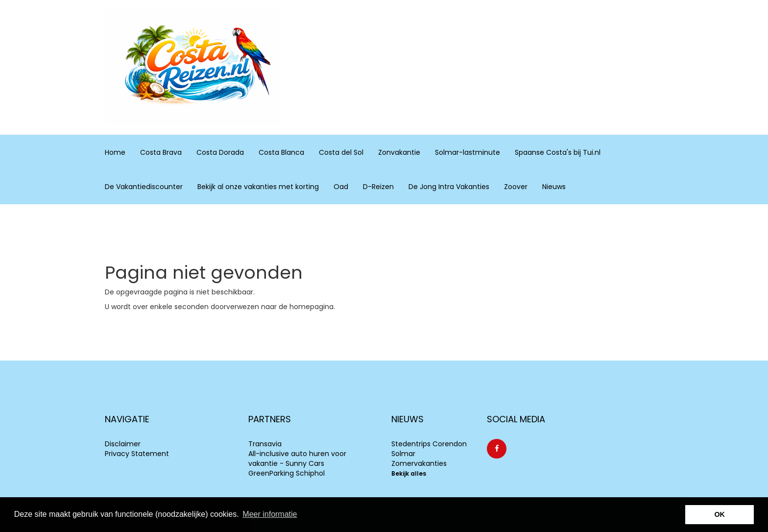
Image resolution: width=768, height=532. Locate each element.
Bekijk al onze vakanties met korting (258, 187)
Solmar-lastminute (468, 152)
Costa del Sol (341, 152)
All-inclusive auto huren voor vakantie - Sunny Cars (297, 459)
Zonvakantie (399, 152)
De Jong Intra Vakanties (449, 187)
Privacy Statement (137, 454)
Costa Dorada (220, 152)
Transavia (265, 444)
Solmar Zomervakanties (419, 459)
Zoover (516, 187)
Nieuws (554, 187)
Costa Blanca (281, 152)
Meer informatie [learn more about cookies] (270, 514)
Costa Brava (161, 152)
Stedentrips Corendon (429, 444)
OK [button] (720, 514)
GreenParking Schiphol (287, 473)
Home (115, 152)
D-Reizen (378, 187)
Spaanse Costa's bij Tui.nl (558, 152)
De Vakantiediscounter (144, 187)
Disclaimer (123, 444)
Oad (341, 187)
